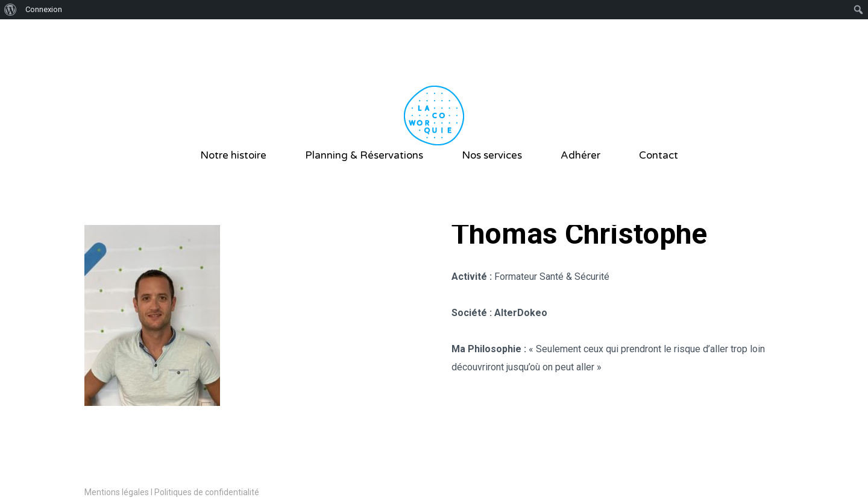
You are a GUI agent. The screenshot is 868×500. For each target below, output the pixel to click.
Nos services (492, 155)
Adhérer (580, 155)
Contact (659, 155)
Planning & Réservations (364, 155)
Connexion (44, 9)
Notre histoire (233, 155)
